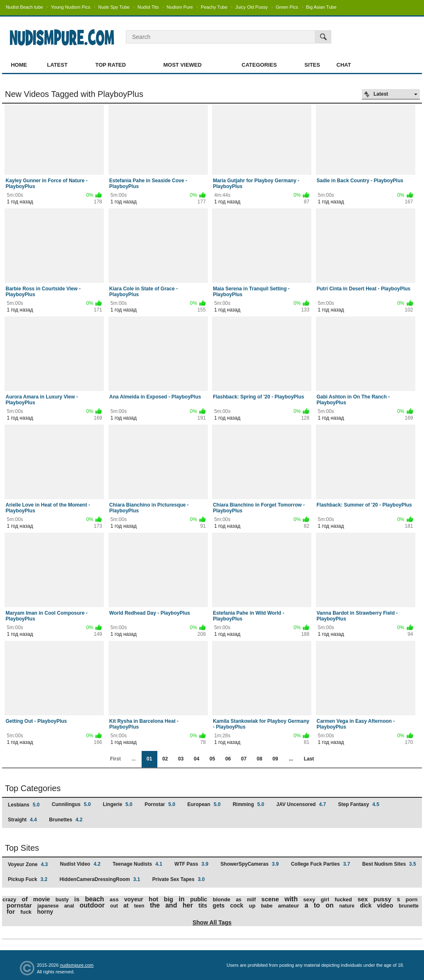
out (114, 906)
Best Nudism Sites (389, 864)
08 (259, 759)
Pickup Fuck (28, 879)
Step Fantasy (358, 804)
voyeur (134, 899)
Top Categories (33, 788)
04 (196, 759)
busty (62, 900)
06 (228, 759)
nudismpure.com (77, 965)
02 (165, 759)
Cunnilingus (71, 804)
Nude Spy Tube (114, 7)
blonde (222, 899)
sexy (309, 899)
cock (237, 905)
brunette (409, 906)
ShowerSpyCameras (250, 864)
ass (114, 899)
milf (251, 900)
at (126, 905)
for (11, 911)
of (25, 899)
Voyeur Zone (28, 864)
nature (347, 906)
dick (366, 905)
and (171, 905)
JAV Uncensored (301, 804)
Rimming (248, 804)
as (239, 900)
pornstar (19, 905)
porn (412, 899)
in (182, 899)
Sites (312, 65)
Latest (58, 65)
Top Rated (111, 65)
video (385, 905)
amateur (289, 906)
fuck (26, 912)
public (199, 899)
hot (153, 899)
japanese (48, 906)
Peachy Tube (214, 7)
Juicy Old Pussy (251, 7)
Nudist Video (80, 864)
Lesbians (24, 805)
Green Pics (287, 7)
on (330, 905)
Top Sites (22, 848)
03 (181, 759)
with (291, 899)
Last (309, 759)
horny (45, 912)
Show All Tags (212, 922)
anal (69, 906)
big (169, 899)
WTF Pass (191, 864)
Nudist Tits (148, 7)
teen (139, 906)
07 (244, 759)
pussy (382, 899)
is (77, 899)
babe (267, 906)
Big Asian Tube (321, 7)
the (155, 905)
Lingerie (117, 804)
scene (270, 899)
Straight (22, 820)
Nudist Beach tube (24, 7)
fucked (343, 899)
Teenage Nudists (137, 864)
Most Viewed (182, 65)
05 (212, 759)
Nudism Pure (180, 7)
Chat (344, 65)
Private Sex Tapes (179, 879)
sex (363, 899)
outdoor (92, 905)
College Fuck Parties (321, 864)
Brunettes (66, 820)
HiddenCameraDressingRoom (100, 879)
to (317, 905)
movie (41, 899)
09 (275, 759)
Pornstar (160, 804)
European (204, 804)
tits (203, 905)
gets (219, 905)
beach (94, 899)
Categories (259, 65)
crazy (9, 899)
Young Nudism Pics (71, 7)
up (252, 906)
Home (19, 65)
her (188, 905)
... (291, 759)
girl (325, 899)
